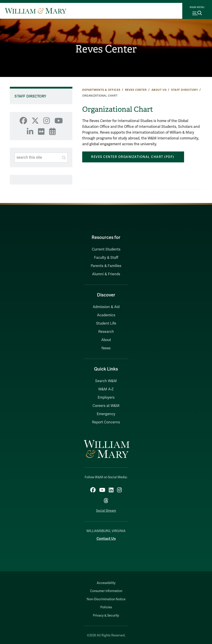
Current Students (106, 249)
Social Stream (106, 511)
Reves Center (106, 49)
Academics (106, 315)
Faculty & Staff (106, 258)
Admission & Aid (106, 307)
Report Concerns (106, 422)
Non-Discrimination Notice (106, 599)
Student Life (106, 323)
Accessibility (106, 583)
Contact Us (106, 539)
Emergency (106, 414)
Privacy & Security (106, 616)
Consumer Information (106, 591)
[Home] (36, 11)
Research (106, 332)
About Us (159, 90)
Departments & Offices (101, 90)
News (106, 348)
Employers (106, 398)
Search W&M (106, 381)
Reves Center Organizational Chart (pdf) (133, 157)
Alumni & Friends (106, 274)
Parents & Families (106, 266)
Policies (106, 607)
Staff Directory (185, 90)
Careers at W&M (106, 406)
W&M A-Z (106, 389)
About (106, 340)
